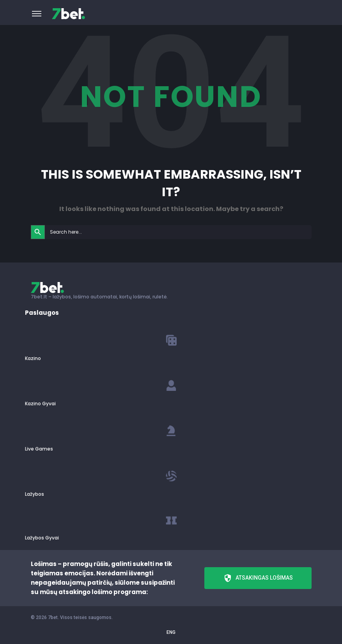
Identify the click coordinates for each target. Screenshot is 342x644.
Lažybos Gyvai (42, 538)
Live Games (39, 449)
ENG (171, 632)
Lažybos (35, 494)
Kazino (33, 358)
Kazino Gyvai (40, 404)
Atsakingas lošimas (258, 578)
